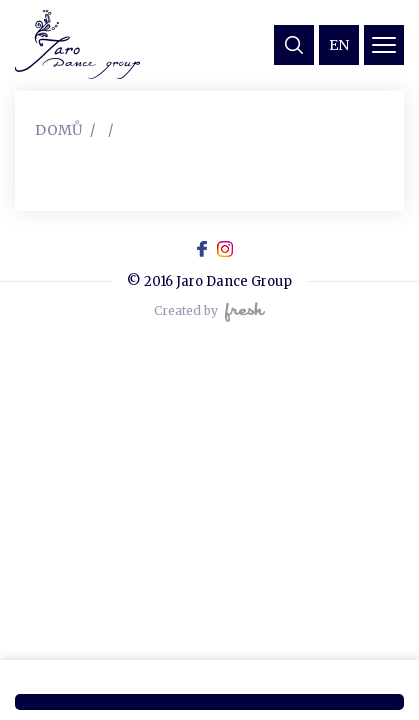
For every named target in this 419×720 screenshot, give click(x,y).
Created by (209, 312)
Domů (58, 130)
